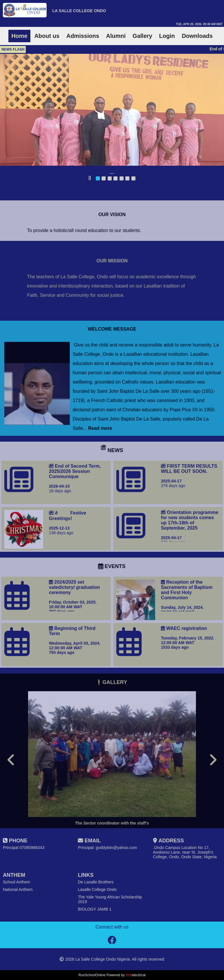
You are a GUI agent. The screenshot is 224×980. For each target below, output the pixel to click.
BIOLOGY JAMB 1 (95, 909)
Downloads (197, 36)
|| (90, 178)
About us (47, 36)
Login (167, 36)
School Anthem (16, 882)
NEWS (112, 470)
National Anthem (18, 889)
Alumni (116, 36)
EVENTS (112, 586)
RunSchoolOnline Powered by (112, 975)
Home (19, 36)
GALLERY (112, 702)
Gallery (142, 36)
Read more (99, 448)
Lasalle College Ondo (97, 889)
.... (112, 172)
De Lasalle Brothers (96, 882)
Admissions (83, 36)
